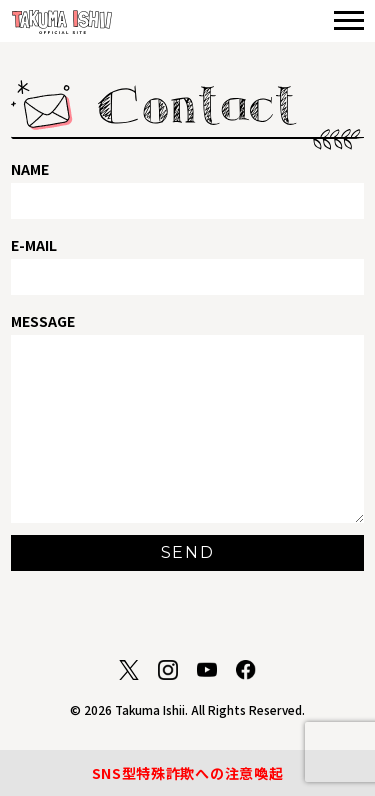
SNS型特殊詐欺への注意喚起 (188, 773)
